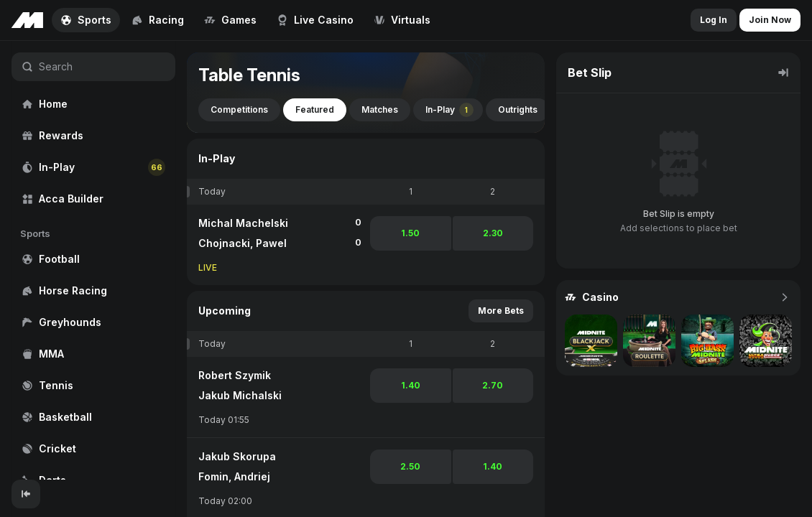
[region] (93, 260)
